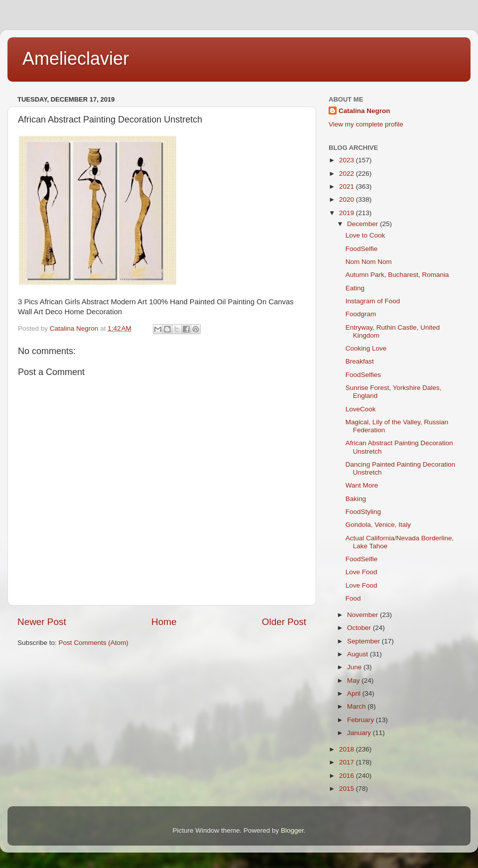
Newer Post (42, 622)
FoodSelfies (363, 375)
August (358, 654)
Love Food (361, 572)
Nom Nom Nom (369, 262)
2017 (348, 762)
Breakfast (360, 361)
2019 (348, 213)
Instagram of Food (373, 301)
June (355, 667)
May (354, 681)
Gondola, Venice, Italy (378, 525)
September (364, 641)
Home (164, 622)
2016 (348, 776)
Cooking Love (366, 348)
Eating (355, 288)
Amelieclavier (76, 59)
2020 (348, 199)
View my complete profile (366, 124)
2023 (348, 160)
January (360, 733)
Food (353, 598)
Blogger (292, 830)
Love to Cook (365, 235)
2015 (348, 789)
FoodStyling (363, 512)
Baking (356, 499)
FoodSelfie (362, 249)
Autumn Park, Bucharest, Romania (397, 275)
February (361, 720)
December (363, 224)
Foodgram (361, 314)
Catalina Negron (364, 111)
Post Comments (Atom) (94, 643)
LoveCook (361, 409)
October (360, 628)
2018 (348, 749)
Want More (362, 485)
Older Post (284, 622)
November (363, 615)
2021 (348, 186)
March (357, 706)
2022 (348, 174)
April (355, 693)
